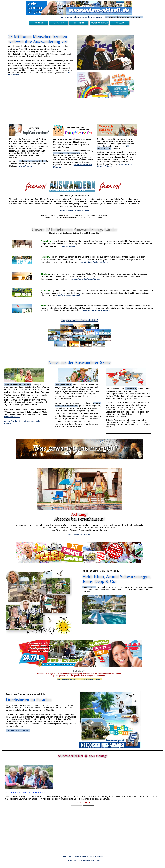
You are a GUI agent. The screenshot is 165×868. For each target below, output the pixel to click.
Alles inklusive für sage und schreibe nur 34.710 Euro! (79, 679)
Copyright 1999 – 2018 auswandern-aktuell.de (83, 860)
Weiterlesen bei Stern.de (79, 535)
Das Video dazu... (12, 417)
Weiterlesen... (25, 166)
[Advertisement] (41, 99)
